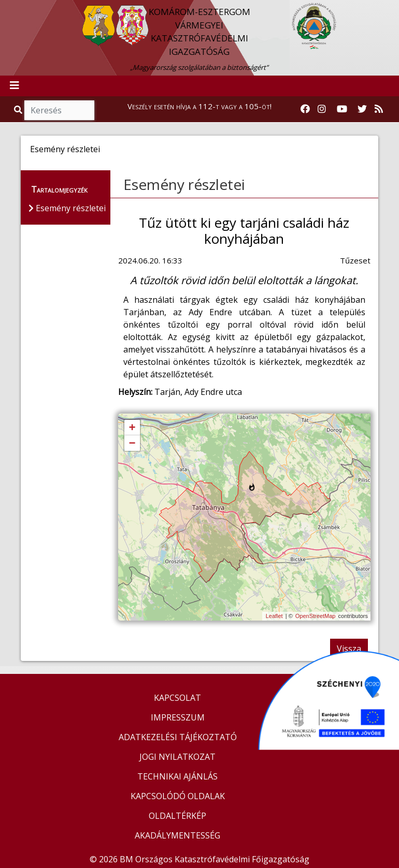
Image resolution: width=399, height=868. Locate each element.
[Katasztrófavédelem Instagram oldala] (322, 109)
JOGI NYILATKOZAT (177, 757)
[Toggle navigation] (15, 86)
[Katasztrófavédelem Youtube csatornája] (342, 109)
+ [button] (132, 428)
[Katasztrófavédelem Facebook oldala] (305, 109)
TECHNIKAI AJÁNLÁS (177, 776)
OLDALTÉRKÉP (177, 816)
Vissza (349, 649)
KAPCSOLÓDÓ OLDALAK (178, 796)
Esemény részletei (184, 184)
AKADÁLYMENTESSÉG (177, 835)
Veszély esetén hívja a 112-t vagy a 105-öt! (199, 106)
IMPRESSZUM (178, 717)
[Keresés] (59, 110)
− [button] (132, 444)
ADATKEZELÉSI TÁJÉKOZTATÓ (178, 737)
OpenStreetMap (316, 616)
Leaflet (274, 616)
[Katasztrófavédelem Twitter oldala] (362, 109)
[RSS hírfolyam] (379, 109)
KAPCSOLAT (177, 698)
